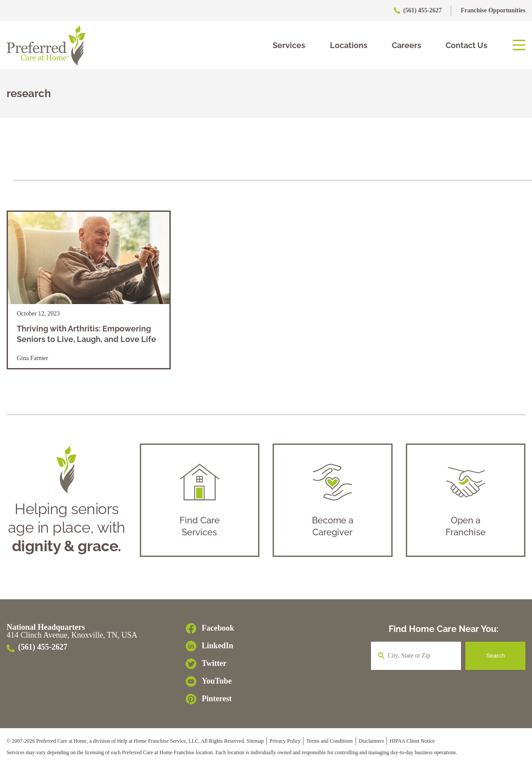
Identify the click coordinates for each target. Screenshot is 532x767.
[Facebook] (210, 631)
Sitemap (255, 743)
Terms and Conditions (330, 743)
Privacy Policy (285, 743)
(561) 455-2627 (418, 10)
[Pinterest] (210, 701)
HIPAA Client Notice (412, 743)
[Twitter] (210, 666)
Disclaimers (371, 743)
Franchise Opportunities (493, 10)
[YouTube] (210, 684)
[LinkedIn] (210, 648)
